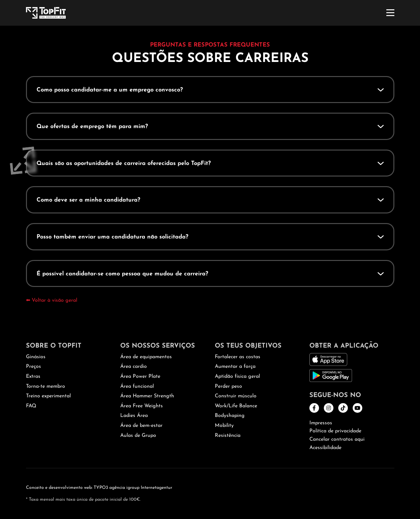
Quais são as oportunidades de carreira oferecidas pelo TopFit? (124, 164)
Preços (34, 367)
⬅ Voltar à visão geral (52, 300)
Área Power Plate (140, 376)
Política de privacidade (335, 431)
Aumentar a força (235, 367)
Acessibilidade (325, 448)
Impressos (321, 423)
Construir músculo (236, 396)
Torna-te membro (46, 386)
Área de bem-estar (141, 426)
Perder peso (228, 386)
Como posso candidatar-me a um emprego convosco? (110, 90)
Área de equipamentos (146, 357)
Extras (33, 376)
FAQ (31, 406)
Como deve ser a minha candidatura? (88, 200)
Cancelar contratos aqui (337, 439)
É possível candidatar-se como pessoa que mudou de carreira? (122, 274)
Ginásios (36, 357)
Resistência (228, 436)
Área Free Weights (142, 406)
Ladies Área (134, 416)
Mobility (224, 426)
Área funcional (137, 386)
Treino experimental (48, 396)
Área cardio (134, 367)
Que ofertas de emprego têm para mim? (92, 127)
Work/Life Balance (236, 406)
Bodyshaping (230, 416)
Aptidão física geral (237, 376)
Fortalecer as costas (238, 357)
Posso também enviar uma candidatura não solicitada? (112, 237)
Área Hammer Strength (147, 396)
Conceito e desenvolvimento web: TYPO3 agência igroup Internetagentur (99, 488)
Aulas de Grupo (138, 436)
